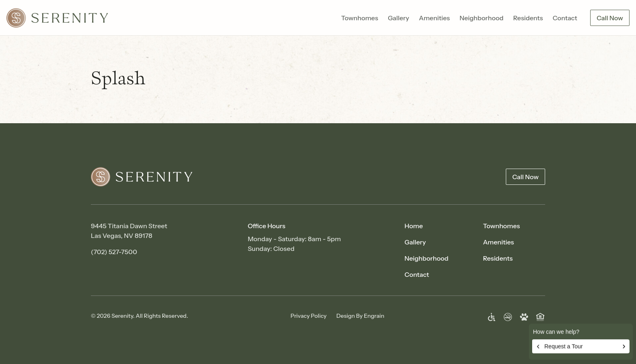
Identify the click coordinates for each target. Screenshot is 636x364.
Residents (528, 18)
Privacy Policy (308, 316)
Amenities (434, 18)
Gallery (399, 18)
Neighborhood (481, 18)
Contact (565, 18)
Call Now (610, 18)
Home (414, 226)
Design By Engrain (360, 316)
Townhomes (360, 18)
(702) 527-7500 (114, 252)
